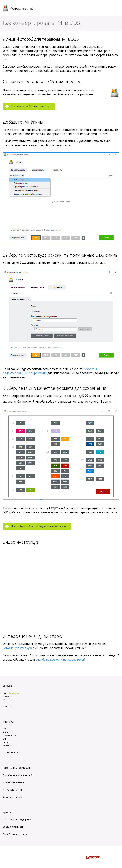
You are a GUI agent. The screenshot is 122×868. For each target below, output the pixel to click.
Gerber (6, 742)
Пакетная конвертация (16, 768)
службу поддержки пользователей (60, 659)
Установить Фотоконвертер (31, 106)
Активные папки (12, 790)
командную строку (16, 648)
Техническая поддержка (17, 820)
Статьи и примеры (13, 827)
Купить (7, 812)
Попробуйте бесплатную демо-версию (38, 526)
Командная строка (13, 797)
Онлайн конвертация (15, 834)
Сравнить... (8, 706)
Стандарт (7, 696)
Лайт (5, 693)
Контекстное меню (14, 782)
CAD (5, 739)
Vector (6, 746)
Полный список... (11, 752)
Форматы (8, 722)
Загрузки (8, 686)
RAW (5, 729)
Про (5, 699)
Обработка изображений (17, 775)
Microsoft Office (10, 736)
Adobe (6, 732)
